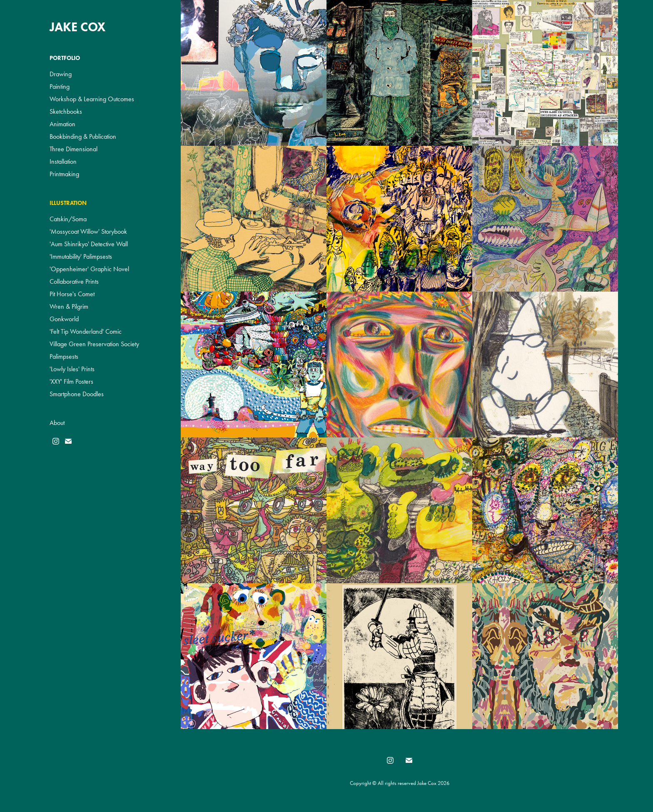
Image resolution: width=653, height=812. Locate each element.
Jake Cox (78, 27)
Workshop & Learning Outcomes (92, 99)
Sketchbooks (66, 111)
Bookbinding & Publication (83, 136)
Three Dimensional (74, 149)
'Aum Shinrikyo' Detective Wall (89, 244)
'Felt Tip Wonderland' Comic (86, 331)
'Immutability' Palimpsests (81, 256)
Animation (62, 124)
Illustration (68, 203)
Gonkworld (64, 319)
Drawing (61, 74)
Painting (60, 86)
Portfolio (65, 58)
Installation (63, 161)
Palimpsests (64, 356)
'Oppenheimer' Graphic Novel (89, 269)
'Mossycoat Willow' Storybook (88, 231)
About (57, 423)
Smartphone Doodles (77, 394)
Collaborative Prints (74, 281)
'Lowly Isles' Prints (72, 369)
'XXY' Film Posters (71, 381)
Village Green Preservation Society (94, 344)
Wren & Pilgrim (69, 306)
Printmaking (64, 174)
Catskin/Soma (68, 219)
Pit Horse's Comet (72, 294)
